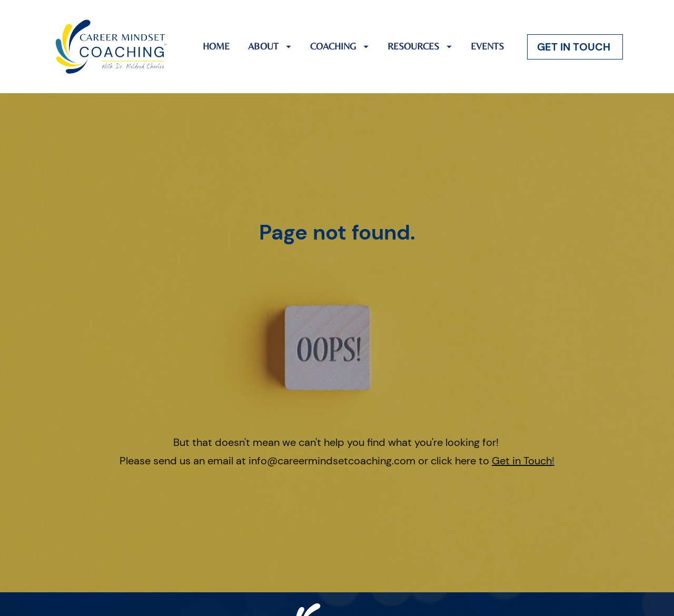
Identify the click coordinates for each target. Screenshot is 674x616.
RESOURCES (420, 46)
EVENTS (487, 46)
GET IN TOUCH (575, 47)
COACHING (339, 46)
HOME (216, 46)
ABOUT (270, 46)
